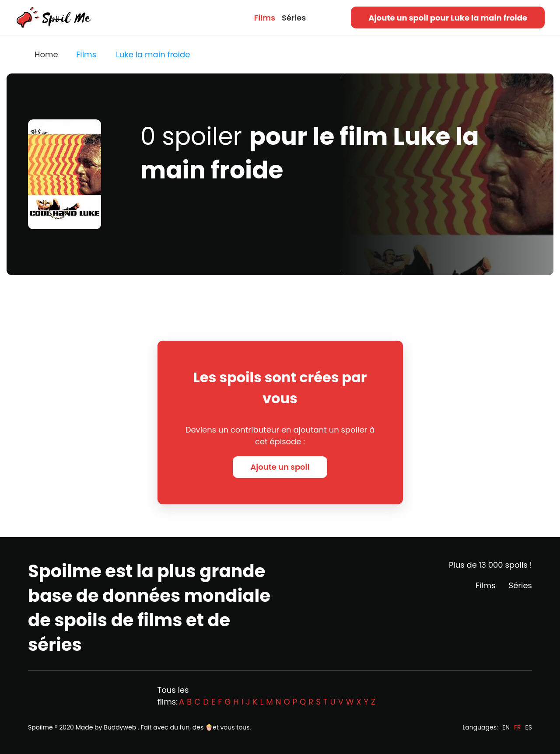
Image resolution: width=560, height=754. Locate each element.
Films (265, 18)
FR (518, 727)
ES (529, 727)
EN (506, 727)
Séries (294, 18)
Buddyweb (120, 727)
